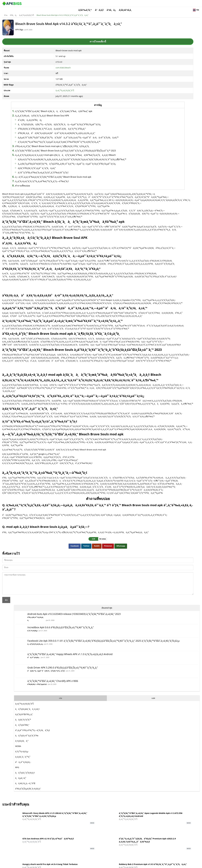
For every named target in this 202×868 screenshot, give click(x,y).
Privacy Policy (165, 865)
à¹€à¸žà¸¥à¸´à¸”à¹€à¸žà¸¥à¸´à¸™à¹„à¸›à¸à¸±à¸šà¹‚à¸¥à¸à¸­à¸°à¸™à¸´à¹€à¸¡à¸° (76, 129)
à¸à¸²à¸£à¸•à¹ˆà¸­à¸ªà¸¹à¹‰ (152, 189)
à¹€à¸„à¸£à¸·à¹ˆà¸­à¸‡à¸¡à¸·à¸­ (149, 40)
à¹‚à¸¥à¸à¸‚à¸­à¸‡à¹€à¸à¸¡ (54, 117)
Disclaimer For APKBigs (148, 865)
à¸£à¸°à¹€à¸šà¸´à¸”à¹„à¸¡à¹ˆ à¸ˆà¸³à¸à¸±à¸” (61, 190)
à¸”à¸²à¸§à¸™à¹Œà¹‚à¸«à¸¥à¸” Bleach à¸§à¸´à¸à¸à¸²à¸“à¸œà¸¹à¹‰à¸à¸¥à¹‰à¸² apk (78, 108)
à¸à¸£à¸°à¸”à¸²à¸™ (149, 174)
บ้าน (25, 11)
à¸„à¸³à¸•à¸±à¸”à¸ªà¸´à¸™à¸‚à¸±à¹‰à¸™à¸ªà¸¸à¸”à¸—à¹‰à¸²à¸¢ (66, 203)
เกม (150, 152)
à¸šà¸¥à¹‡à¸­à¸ (155, 3)
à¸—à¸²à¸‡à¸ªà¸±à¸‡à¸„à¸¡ (149, 84)
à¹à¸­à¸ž (128, 3)
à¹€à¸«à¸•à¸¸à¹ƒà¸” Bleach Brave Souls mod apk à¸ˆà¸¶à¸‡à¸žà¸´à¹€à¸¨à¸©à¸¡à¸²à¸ (77, 156)
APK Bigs (43, 28)
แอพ (170, 152)
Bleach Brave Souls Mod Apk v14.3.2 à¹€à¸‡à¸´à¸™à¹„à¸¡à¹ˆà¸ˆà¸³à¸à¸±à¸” (82, 11)
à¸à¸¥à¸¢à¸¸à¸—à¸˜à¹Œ (151, 237)
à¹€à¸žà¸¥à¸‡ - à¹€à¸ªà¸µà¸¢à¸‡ (163, 139)
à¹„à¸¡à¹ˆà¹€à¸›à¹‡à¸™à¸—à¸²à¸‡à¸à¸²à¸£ (158, 184)
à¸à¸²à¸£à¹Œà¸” (148, 179)
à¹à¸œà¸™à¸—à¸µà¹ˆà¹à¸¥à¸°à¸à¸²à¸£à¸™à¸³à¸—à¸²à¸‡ (160, 120)
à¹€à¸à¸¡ (140, 3)
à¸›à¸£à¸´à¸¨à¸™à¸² (148, 211)
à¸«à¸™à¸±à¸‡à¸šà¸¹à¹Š (46, 11)
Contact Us (177, 865)
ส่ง (25, 777)
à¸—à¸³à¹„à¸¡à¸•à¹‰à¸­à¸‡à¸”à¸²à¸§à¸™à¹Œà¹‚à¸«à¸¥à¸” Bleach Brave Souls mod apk (77, 199)
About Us (134, 865)
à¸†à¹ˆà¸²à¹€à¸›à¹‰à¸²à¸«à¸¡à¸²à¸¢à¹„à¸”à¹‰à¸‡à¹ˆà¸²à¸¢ (68, 195)
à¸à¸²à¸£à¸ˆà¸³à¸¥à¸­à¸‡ (151, 227)
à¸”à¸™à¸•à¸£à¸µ (158, 57)
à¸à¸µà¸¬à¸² (146, 232)
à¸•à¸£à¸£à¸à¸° (147, 195)
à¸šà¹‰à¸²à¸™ (114, 3)
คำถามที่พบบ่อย (47, 208)
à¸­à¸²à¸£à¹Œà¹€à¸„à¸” (150, 168)
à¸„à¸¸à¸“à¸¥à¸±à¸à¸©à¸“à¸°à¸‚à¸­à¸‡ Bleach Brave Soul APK (66, 112)
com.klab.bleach (61, 64)
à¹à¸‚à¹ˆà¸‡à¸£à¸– (147, 104)
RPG (143, 221)
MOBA (144, 200)
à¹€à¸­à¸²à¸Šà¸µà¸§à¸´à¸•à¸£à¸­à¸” (154, 243)
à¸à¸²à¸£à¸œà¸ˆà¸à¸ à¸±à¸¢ (153, 163)
